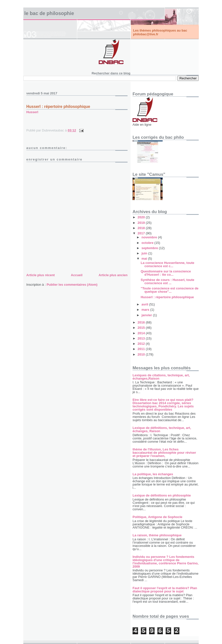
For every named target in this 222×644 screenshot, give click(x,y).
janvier (147, 315)
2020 (142, 217)
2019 (142, 223)
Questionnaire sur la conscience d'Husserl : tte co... (166, 273)
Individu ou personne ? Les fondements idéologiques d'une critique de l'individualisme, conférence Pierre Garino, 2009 (165, 562)
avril (145, 304)
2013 (142, 338)
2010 (142, 354)
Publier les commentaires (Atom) (72, 285)
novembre (150, 237)
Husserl (32, 112)
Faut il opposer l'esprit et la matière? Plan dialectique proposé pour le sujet (165, 590)
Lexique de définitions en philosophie (162, 495)
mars (146, 310)
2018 (142, 228)
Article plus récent (40, 275)
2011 (142, 349)
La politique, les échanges (153, 474)
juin (145, 253)
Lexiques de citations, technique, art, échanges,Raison (161, 377)
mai (145, 259)
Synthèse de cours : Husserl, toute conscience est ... (167, 281)
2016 (142, 322)
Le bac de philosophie (49, 13)
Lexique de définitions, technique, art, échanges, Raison (162, 429)
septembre (150, 248)
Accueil (77, 275)
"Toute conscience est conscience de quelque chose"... (170, 290)
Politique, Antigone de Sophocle (157, 517)
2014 (142, 333)
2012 (142, 344)
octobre (148, 243)
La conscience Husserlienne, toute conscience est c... (167, 264)
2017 (142, 233)
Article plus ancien (113, 275)
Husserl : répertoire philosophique (58, 107)
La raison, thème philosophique (157, 535)
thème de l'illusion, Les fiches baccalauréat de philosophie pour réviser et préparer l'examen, (164, 453)
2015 (142, 328)
